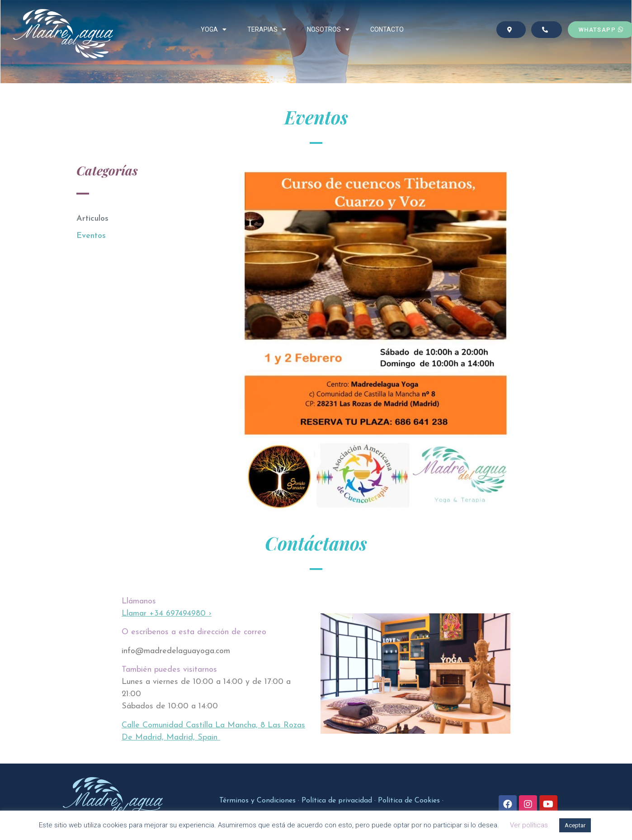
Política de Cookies (409, 801)
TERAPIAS (267, 29)
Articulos (92, 219)
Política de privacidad (337, 801)
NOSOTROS (328, 29)
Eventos (91, 236)
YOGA (214, 29)
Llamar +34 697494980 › (167, 614)
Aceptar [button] (575, 825)
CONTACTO (387, 29)
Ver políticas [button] (529, 825)
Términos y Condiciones (257, 801)
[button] (511, 30)
